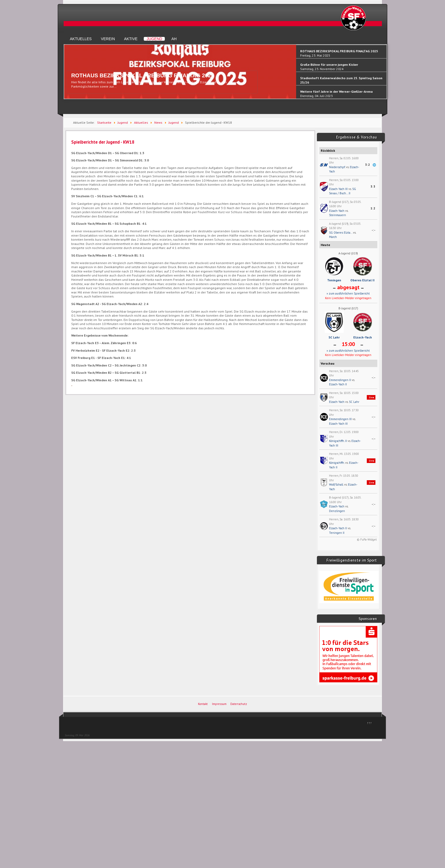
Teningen (334, 280)
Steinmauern (338, 215)
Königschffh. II (338, 441)
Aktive (131, 39)
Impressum (219, 704)
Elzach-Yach (337, 211)
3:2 (368, 165)
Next (384, 74)
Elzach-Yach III (338, 189)
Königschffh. (337, 463)
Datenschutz (239, 704)
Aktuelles (81, 39)
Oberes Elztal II (362, 280)
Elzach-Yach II (338, 384)
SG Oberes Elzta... (341, 233)
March (333, 237)
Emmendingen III (340, 419)
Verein (108, 39)
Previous (67, 74)
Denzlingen (337, 511)
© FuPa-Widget (367, 540)
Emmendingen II (340, 380)
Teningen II (337, 533)
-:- (374, 230)
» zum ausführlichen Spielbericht (348, 293)
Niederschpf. (337, 167)
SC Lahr (334, 337)
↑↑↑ (369, 723)
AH (174, 39)
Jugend (155, 39)
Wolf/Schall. (336, 485)
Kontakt (203, 704)
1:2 (373, 208)
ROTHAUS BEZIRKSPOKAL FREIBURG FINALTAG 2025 (143, 75)
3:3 (373, 186)
